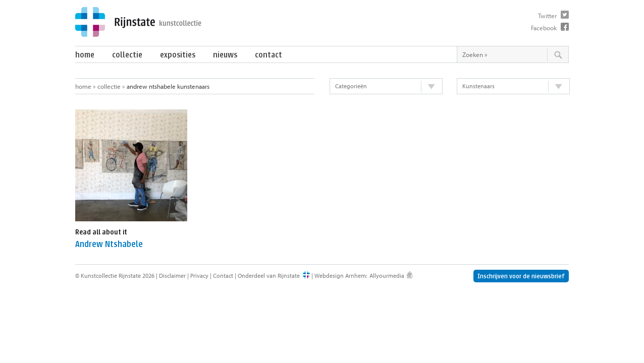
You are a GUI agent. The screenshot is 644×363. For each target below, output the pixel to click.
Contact (269, 55)
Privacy (199, 276)
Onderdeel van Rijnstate (269, 276)
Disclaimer (172, 276)
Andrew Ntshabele (109, 244)
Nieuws (225, 55)
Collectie (127, 55)
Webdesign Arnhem (340, 276)
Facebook (544, 28)
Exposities (178, 55)
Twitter (547, 16)
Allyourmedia (387, 276)
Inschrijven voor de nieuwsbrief (521, 276)
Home (85, 55)
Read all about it (101, 232)
